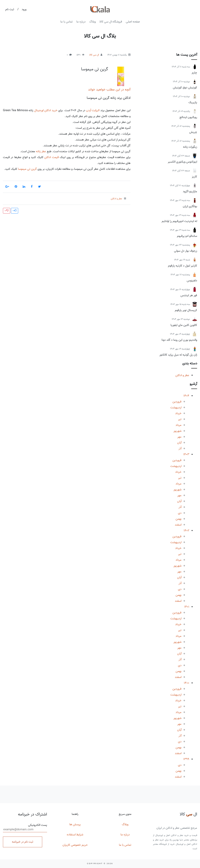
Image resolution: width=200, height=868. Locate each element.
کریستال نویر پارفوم (186, 310)
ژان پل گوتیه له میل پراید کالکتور (178, 355)
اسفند (178, 525)
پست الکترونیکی (25, 828)
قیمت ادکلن (51, 157)
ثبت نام (10, 9)
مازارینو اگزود (190, 191)
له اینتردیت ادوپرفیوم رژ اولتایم (179, 221)
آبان (179, 443)
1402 (186, 531)
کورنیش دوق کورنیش (185, 88)
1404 (186, 396)
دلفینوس (192, 281)
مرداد (179, 425)
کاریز (194, 177)
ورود (24, 9)
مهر (179, 437)
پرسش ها (75, 824)
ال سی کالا (94, 55)
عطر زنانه (41, 151)
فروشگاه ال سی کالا (111, 22)
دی (180, 513)
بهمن (179, 519)
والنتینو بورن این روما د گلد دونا (179, 340)
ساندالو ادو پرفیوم (187, 236)
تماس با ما (67, 22)
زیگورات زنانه (190, 147)
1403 (186, 454)
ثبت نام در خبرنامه (23, 842)
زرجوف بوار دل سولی (186, 251)
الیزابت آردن (93, 110)
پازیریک (193, 102)
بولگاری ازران (190, 206)
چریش (193, 132)
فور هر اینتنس (189, 295)
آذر (180, 449)
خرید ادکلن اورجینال (46, 110)
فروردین (177, 402)
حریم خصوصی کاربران (75, 845)
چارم (194, 73)
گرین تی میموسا (95, 69)
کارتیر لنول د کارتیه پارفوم (183, 266)
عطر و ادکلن (182, 375)
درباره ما (81, 22)
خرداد (178, 413)
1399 (186, 759)
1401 (187, 607)
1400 (187, 683)
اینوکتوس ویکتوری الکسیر (182, 162)
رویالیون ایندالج (188, 117)
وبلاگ (92, 22)
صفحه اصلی (133, 22)
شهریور (177, 431)
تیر (180, 419)
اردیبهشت (176, 408)
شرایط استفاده (75, 835)
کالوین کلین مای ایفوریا (184, 325)
